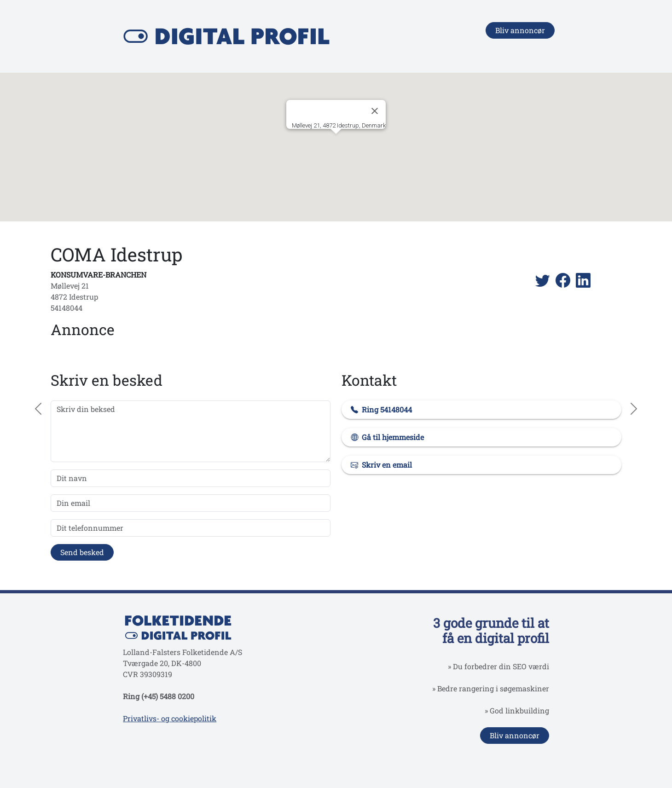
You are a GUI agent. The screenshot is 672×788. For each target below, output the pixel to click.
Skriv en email (387, 465)
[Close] (375, 111)
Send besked (82, 552)
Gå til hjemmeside (393, 437)
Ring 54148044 (387, 409)
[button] (336, 142)
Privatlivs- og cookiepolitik (170, 718)
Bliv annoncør (520, 30)
